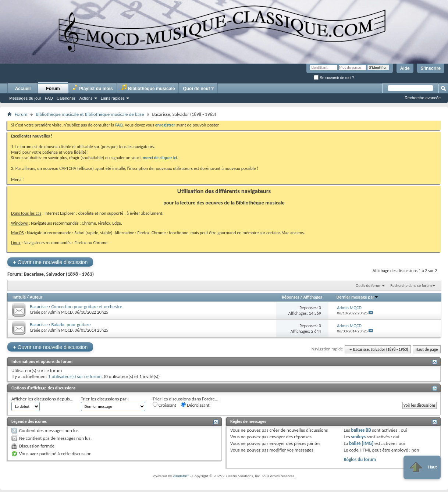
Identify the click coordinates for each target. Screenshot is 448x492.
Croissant (165, 405)
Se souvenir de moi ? (334, 78)
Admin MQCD (60, 312)
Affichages (312, 297)
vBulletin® (181, 476)
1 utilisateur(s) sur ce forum (75, 376)
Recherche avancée (423, 98)
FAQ (49, 98)
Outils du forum (369, 286)
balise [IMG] (361, 443)
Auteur (36, 297)
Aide (405, 68)
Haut (422, 467)
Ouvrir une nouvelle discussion (50, 262)
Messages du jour (25, 98)
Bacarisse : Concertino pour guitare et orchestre (76, 306)
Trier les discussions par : (105, 399)
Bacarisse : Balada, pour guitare (60, 325)
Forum (53, 89)
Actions (86, 98)
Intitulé (19, 297)
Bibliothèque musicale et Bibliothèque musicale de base (90, 114)
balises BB (361, 430)
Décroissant (195, 405)
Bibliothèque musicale (148, 88)
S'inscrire (431, 68)
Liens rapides (113, 98)
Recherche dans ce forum (411, 286)
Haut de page (427, 350)
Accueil (23, 89)
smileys (358, 437)
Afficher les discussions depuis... (42, 399)
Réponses (291, 297)
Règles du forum (360, 459)
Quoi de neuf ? (198, 89)
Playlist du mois (93, 88)
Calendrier (66, 98)
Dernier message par (358, 297)
